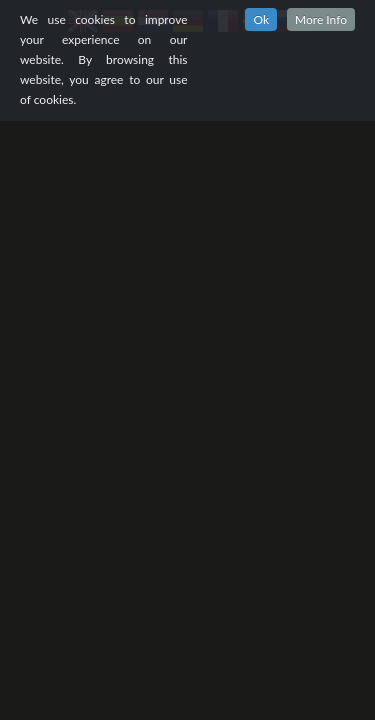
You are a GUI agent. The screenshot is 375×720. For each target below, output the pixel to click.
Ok (261, 19)
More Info (321, 19)
